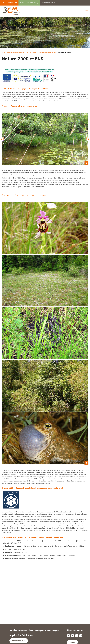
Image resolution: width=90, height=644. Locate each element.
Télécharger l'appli (18, 640)
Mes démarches (48, 3)
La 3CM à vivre (31, 53)
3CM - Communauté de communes (13, 53)
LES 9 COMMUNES (8, 3)
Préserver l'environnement (47, 53)
